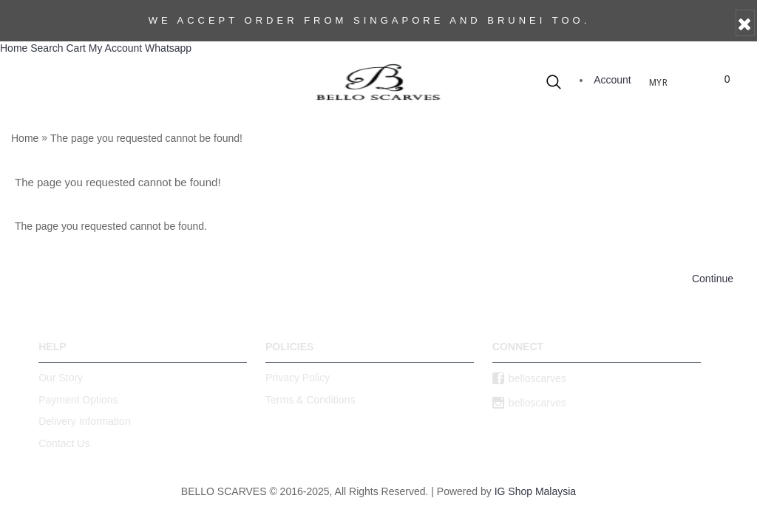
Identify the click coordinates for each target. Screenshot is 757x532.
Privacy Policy (298, 378)
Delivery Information (85, 421)
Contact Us (64, 443)
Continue (713, 279)
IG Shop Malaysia (536, 491)
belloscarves (529, 379)
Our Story (61, 378)
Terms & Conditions (310, 400)
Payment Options (78, 400)
